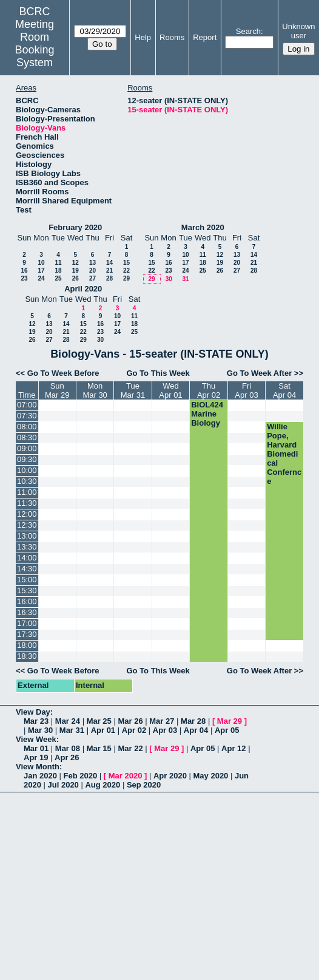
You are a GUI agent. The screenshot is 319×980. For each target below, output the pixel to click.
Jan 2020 (40, 776)
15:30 (27, 590)
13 (92, 263)
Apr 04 (196, 730)
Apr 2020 (170, 776)
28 (109, 278)
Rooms (172, 37)
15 (126, 263)
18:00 (27, 645)
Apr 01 (103, 730)
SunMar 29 (57, 390)
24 (41, 278)
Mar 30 (40, 730)
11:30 (27, 503)
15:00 (27, 580)
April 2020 (83, 289)
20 (92, 271)
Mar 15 (99, 748)
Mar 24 (68, 721)
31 (185, 279)
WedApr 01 (170, 390)
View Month (38, 767)
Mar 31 (72, 730)
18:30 (27, 656)
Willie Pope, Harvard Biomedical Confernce (284, 454)
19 (76, 271)
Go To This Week (158, 373)
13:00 (27, 536)
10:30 (27, 481)
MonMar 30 (95, 390)
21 (109, 271)
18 (58, 271)
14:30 (27, 569)
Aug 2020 (102, 785)
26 (76, 278)
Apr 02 (134, 730)
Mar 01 (36, 748)
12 (76, 263)
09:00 (27, 448)
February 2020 (75, 227)
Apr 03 (165, 730)
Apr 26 (67, 757)
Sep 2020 (144, 785)
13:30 (27, 547)
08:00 (27, 427)
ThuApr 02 (209, 390)
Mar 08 (68, 748)
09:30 (27, 459)
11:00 (27, 492)
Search (248, 31)
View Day (33, 712)
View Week (36, 739)
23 (24, 278)
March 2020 (203, 227)
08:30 (27, 437)
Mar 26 (130, 721)
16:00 (27, 601)
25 (58, 278)
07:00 (27, 405)
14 (109, 263)
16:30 (27, 612)
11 (58, 263)
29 (126, 278)
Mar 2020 (126, 776)
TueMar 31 (133, 390)
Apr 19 (36, 757)
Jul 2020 (63, 785)
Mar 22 (130, 748)
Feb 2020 (81, 776)
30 (169, 279)
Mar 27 (162, 721)
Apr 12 (233, 748)
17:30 (27, 634)
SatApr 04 (284, 390)
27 (92, 278)
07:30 (27, 416)
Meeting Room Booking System (35, 43)
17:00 (27, 623)
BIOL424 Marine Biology (207, 414)
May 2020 (211, 776)
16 (24, 271)
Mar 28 (193, 721)
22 (126, 271)
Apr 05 (227, 730)
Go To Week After (259, 373)
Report (205, 37)
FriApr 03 (246, 390)
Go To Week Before (63, 373)
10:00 (27, 470)
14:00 (27, 558)
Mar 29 (230, 721)
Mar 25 (99, 721)
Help (143, 37)
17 (41, 271)
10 (41, 263)
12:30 (27, 525)
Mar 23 (36, 721)
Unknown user (298, 31)
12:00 (27, 514)
